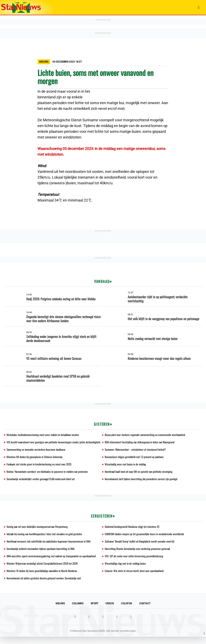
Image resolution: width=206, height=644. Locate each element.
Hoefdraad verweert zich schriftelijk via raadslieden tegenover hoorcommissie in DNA (50, 548)
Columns (78, 611)
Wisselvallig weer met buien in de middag (126, 469)
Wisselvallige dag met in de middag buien (126, 570)
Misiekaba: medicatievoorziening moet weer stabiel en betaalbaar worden (44, 435)
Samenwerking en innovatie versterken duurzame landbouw (37, 454)
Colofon (126, 611)
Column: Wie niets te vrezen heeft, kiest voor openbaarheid (135, 578)
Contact (145, 611)
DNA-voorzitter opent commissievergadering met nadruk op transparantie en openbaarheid (53, 563)
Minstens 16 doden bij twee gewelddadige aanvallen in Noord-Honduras (43, 578)
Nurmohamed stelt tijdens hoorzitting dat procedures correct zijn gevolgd (142, 485)
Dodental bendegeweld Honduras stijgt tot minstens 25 (133, 532)
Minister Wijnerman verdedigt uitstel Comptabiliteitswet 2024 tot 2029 (43, 570)
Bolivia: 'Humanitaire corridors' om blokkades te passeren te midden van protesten (49, 477)
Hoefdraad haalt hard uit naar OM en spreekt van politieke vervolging (140, 477)
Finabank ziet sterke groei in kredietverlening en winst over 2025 (40, 469)
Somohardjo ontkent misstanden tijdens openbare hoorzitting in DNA (42, 555)
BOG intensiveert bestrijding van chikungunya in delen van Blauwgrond (141, 442)
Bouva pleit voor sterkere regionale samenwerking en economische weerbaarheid (147, 435)
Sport (94, 611)
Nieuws (60, 611)
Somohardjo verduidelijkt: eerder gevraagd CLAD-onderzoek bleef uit (42, 485)
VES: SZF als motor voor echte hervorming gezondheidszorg (135, 563)
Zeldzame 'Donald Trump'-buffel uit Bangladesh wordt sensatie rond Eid (141, 548)
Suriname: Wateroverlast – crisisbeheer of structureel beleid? (137, 454)
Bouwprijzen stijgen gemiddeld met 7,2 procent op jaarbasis (135, 462)
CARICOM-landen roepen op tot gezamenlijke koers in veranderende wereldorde (146, 540)
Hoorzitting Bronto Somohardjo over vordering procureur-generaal (139, 555)
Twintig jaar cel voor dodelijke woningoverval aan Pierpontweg (38, 532)
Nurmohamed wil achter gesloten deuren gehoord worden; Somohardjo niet (45, 585)
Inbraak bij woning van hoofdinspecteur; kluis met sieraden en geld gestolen (45, 540)
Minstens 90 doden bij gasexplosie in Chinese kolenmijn (35, 462)
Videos (110, 611)
